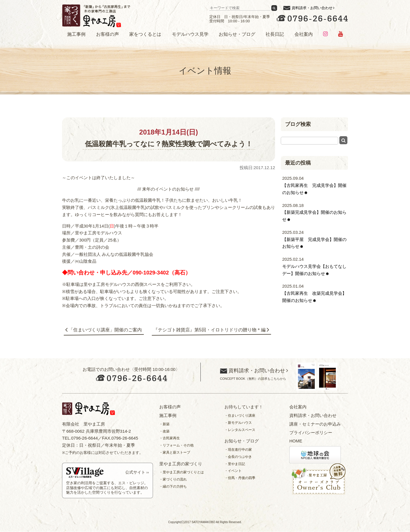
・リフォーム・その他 (176, 446)
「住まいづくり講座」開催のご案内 (106, 330)
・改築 (164, 432)
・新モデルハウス (238, 423)
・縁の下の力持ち (173, 487)
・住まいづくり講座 (240, 416)
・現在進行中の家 (238, 450)
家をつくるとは (145, 34)
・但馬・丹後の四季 (240, 478)
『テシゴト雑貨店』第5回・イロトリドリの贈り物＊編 (209, 330)
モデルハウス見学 (190, 34)
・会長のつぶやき (238, 457)
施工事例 (76, 34)
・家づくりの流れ (173, 480)
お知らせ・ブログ (237, 34)
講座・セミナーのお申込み (315, 424)
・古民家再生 (170, 439)
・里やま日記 (235, 464)
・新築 (164, 424)
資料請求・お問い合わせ (312, 8)
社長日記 (275, 34)
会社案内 (304, 34)
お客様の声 (108, 34)
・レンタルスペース (240, 430)
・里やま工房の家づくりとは (182, 473)
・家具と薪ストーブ (175, 453)
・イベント (233, 471)
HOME (296, 441)
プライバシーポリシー (311, 433)
